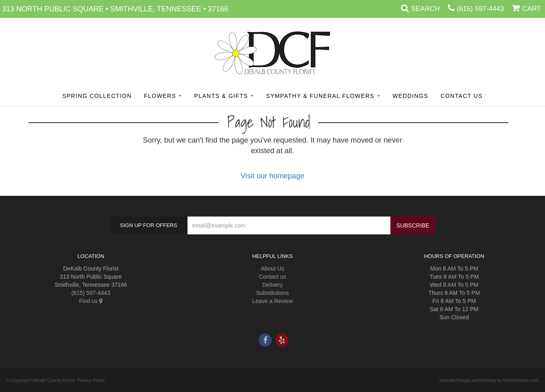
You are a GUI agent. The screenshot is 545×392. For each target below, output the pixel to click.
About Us (272, 269)
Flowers (160, 96)
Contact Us (462, 96)
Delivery (273, 285)
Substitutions (272, 293)
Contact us (273, 277)
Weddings (410, 96)
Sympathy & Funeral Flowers (320, 96)
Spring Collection (97, 96)
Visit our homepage (272, 176)
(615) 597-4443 (480, 9)
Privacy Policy (91, 380)
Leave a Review (272, 301)
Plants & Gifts (221, 96)
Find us (91, 301)
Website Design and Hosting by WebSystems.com (489, 380)
